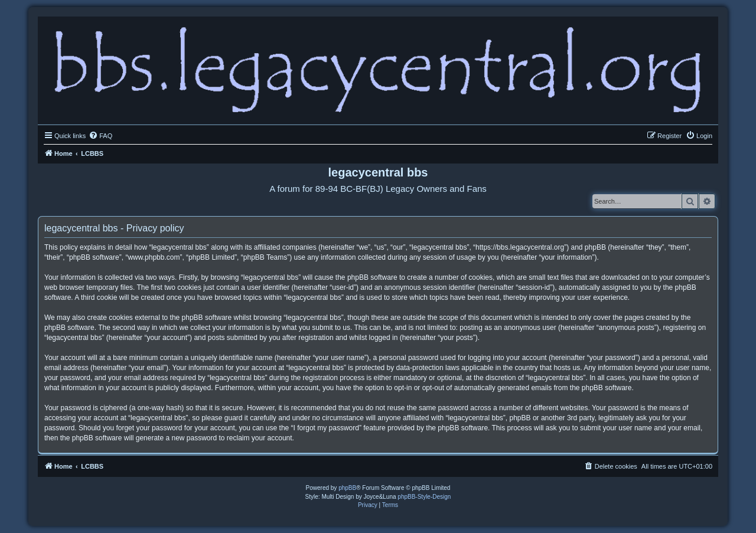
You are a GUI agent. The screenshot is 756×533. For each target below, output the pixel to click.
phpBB (347, 488)
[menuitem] (100, 136)
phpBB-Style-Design (424, 497)
